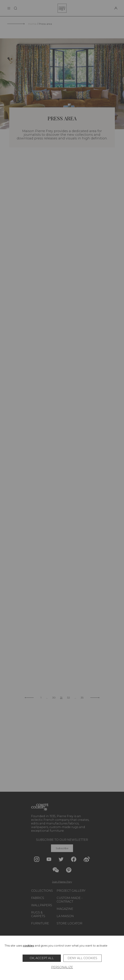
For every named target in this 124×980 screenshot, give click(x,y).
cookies (28, 946)
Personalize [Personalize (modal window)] (62, 967)
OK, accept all (42, 958)
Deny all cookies (82, 958)
